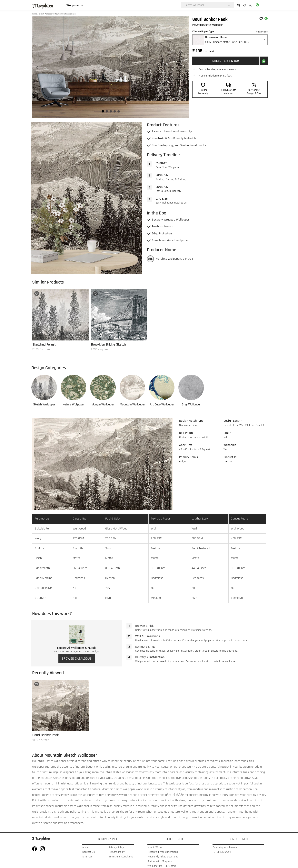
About (86, 848)
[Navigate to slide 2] (107, 111)
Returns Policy (117, 852)
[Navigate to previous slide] (37, 67)
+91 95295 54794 (222, 852)
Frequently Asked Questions (163, 857)
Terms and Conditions (121, 857)
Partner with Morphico (160, 861)
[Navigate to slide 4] (115, 111)
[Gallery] (111, 67)
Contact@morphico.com (226, 848)
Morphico (43, 6)
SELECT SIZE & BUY (226, 61)
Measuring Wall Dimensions (163, 852)
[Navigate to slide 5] (119, 111)
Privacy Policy (116, 848)
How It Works (155, 848)
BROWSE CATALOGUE (77, 659)
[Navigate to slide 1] (103, 111)
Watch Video (262, 32)
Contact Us (89, 852)
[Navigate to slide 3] (111, 111)
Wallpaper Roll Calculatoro (162, 866)
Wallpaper (73, 5)
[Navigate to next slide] (184, 67)
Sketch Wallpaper (46, 14)
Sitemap (87, 857)
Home (35, 14)
